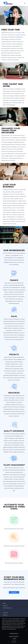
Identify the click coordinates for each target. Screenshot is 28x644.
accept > (15, 638)
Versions (5, 606)
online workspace (17, 33)
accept (14, 641)
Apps (4, 603)
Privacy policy (14, 637)
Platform (5, 615)
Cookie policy (14, 634)
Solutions (5, 613)
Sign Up (14, 592)
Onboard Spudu (7, 608)
